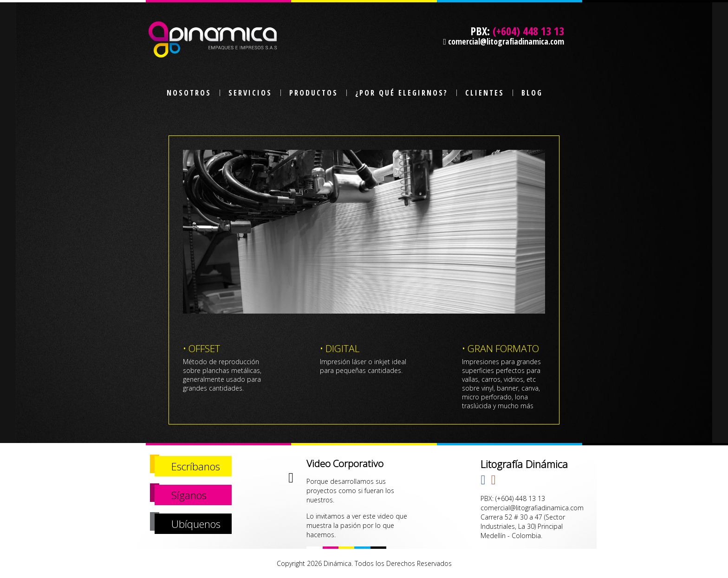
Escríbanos (196, 466)
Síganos (189, 495)
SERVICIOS (250, 93)
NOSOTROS (189, 93)
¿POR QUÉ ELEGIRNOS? (402, 93)
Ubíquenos (196, 524)
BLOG (532, 93)
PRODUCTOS (314, 93)
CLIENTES (485, 93)
